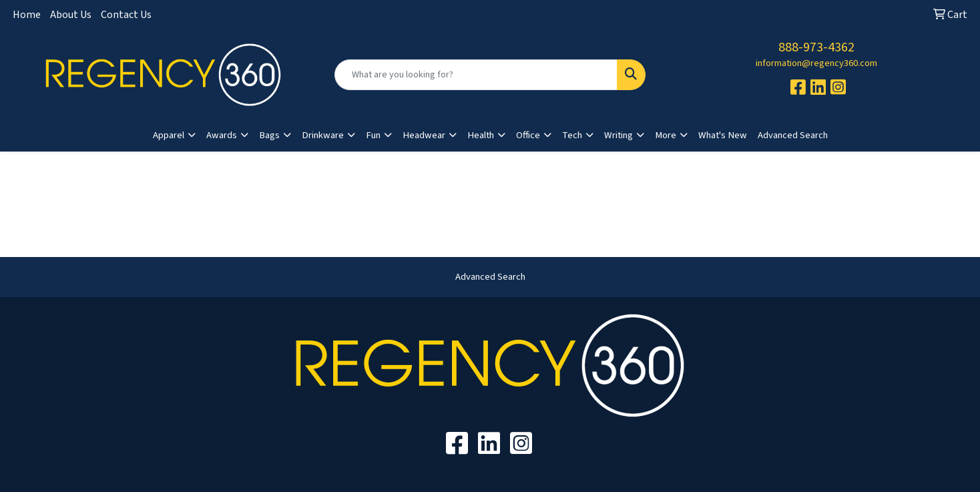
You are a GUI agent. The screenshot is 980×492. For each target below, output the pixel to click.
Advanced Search (793, 135)
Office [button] (528, 135)
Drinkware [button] (323, 135)
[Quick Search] (476, 75)
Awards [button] (222, 135)
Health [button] (481, 135)
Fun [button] (373, 135)
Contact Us (126, 15)
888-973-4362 (816, 47)
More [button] (666, 135)
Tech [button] (572, 135)
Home (27, 15)
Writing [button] (619, 135)
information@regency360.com (816, 63)
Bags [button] (269, 135)
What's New (723, 135)
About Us (71, 15)
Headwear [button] (424, 135)
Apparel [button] (169, 135)
